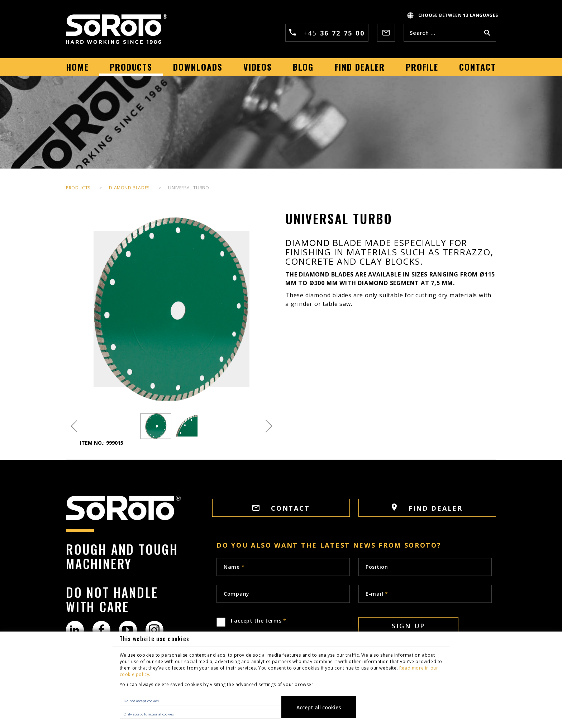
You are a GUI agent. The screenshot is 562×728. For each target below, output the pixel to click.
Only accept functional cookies (149, 714)
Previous (74, 426)
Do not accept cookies (141, 701)
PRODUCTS (78, 188)
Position (377, 567)
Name (234, 567)
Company (237, 594)
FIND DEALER (427, 508)
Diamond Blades (129, 188)
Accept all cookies (319, 707)
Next (269, 426)
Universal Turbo (189, 188)
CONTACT (281, 508)
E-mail (377, 594)
